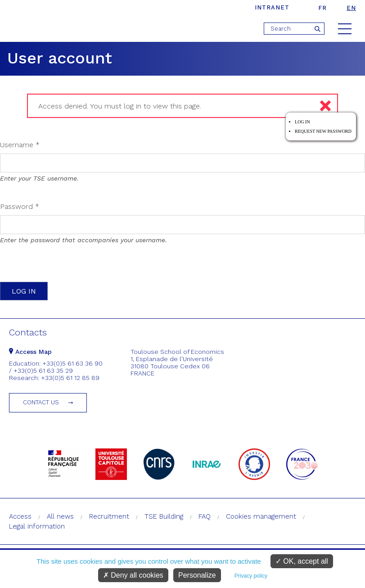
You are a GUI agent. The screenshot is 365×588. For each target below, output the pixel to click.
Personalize (197, 575)
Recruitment (109, 516)
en (351, 8)
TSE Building (164, 516)
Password (20, 206)
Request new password (323, 131)
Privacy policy (251, 576)
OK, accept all (302, 561)
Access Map (30, 352)
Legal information (37, 526)
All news (60, 516)
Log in (302, 122)
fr (322, 8)
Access (20, 516)
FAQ (205, 516)
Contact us (41, 402)
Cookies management (261, 516)
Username (20, 145)
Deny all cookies (133, 575)
